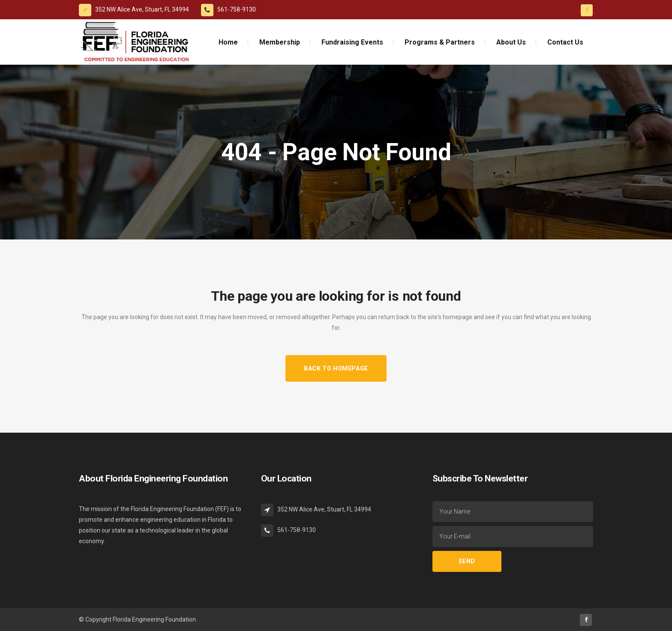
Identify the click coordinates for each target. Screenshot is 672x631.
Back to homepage (336, 368)
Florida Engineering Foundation (154, 619)
